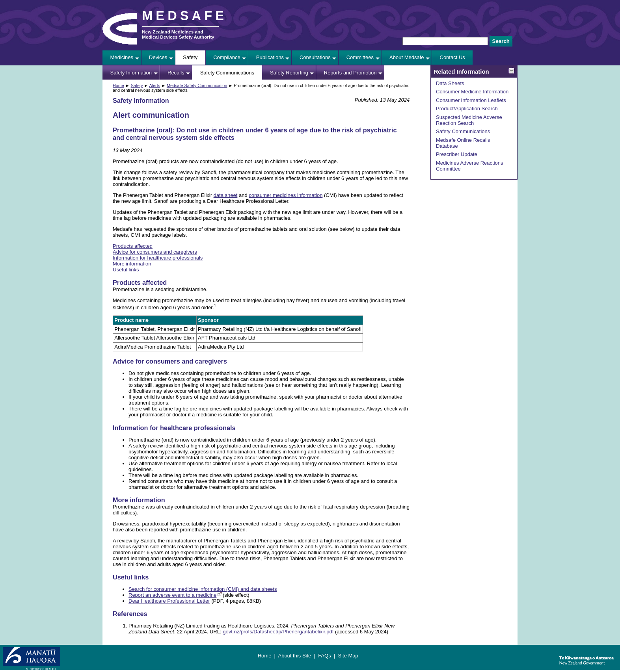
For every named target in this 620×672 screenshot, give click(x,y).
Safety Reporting (289, 73)
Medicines (122, 57)
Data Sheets (450, 83)
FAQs (325, 656)
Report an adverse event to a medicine (172, 595)
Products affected (133, 246)
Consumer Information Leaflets (471, 100)
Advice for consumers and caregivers (155, 252)
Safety (190, 57)
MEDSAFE (184, 16)
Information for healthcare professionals (158, 258)
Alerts (155, 85)
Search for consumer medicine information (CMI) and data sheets (203, 589)
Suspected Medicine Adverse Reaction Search (469, 120)
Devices (158, 57)
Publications (270, 57)
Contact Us (452, 57)
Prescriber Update (457, 154)
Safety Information (131, 73)
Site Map (348, 656)
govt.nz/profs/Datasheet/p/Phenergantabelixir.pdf (278, 632)
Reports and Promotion (350, 73)
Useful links (126, 270)
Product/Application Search (467, 109)
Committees (360, 57)
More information (132, 264)
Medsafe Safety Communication (197, 85)
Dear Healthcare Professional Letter (169, 601)
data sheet (226, 195)
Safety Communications (227, 73)
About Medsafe (407, 57)
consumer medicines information (286, 195)
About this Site (294, 656)
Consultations (315, 57)
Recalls (176, 73)
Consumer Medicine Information (472, 92)
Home (118, 85)
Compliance (227, 57)
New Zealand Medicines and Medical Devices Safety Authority (178, 34)
